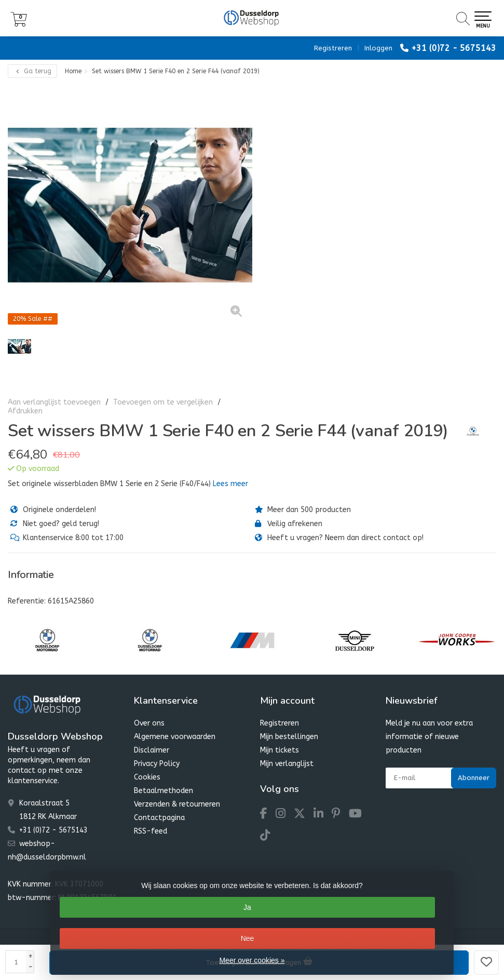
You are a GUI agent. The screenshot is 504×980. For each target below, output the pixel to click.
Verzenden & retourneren (177, 804)
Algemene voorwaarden (175, 737)
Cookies (147, 777)
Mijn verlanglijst (287, 764)
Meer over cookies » (252, 960)
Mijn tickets (280, 750)
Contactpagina (159, 818)
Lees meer (230, 484)
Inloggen (378, 48)
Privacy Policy (157, 764)
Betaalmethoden (164, 791)
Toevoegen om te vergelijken (163, 402)
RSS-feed (151, 831)
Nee (248, 938)
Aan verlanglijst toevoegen (54, 402)
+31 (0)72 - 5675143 (454, 48)
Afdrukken (25, 411)
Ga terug (32, 71)
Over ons (149, 723)
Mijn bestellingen (289, 737)
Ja (247, 907)
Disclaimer (152, 750)
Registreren (333, 48)
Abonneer (474, 778)
